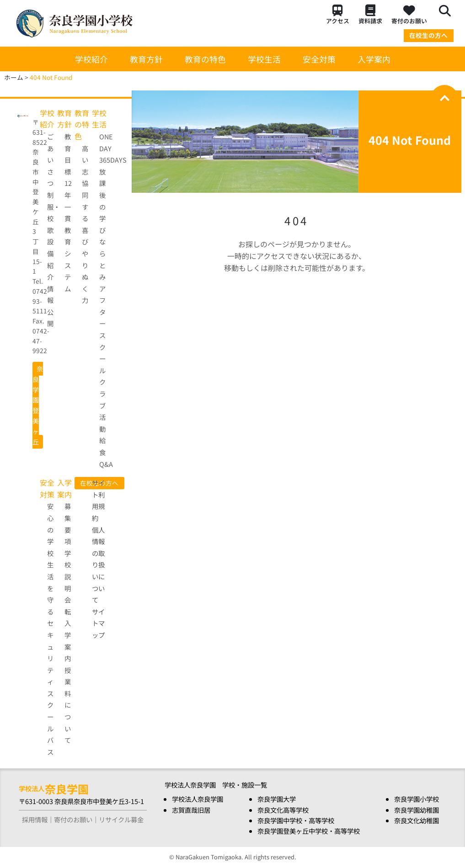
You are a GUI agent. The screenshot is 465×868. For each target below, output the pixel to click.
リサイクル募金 (121, 819)
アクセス (338, 15)
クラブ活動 (102, 405)
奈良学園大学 (277, 799)
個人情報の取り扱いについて (98, 565)
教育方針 (146, 59)
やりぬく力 (85, 277)
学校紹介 (91, 59)
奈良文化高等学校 (283, 810)
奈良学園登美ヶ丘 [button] (38, 405)
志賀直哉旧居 (191, 810)
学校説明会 (68, 576)
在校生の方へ (428, 35)
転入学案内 (68, 635)
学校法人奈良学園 (198, 799)
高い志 (85, 160)
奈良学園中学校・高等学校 (296, 820)
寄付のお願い (409, 15)
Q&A (106, 464)
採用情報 (35, 819)
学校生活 (264, 59)
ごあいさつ (50, 160)
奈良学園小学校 (417, 799)
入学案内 (374, 59)
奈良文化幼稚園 (417, 820)
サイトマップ (98, 623)
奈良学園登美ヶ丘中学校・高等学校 (309, 831)
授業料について (68, 705)
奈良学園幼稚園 (417, 810)
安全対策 (319, 59)
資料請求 (370, 15)
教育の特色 (205, 59)
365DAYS (113, 160)
